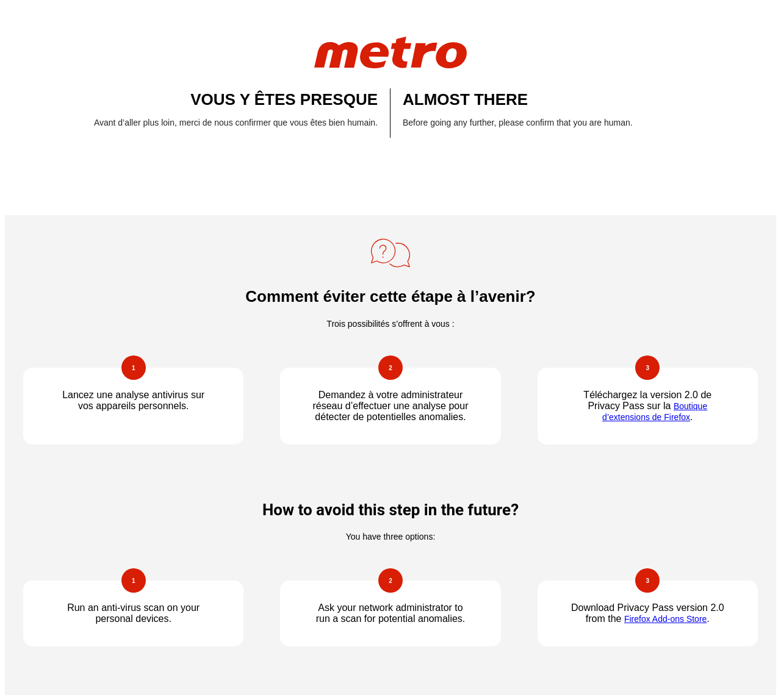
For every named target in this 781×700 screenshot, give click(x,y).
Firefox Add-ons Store (665, 619)
